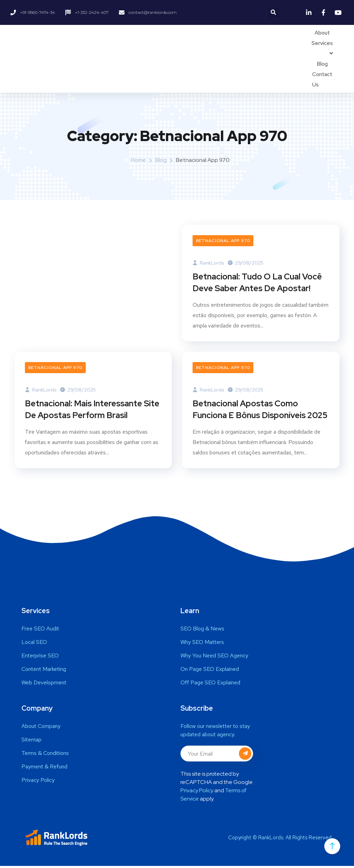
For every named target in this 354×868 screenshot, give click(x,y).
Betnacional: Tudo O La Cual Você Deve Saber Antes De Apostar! (257, 283)
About (322, 33)
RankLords (208, 263)
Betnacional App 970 (223, 241)
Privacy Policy (197, 792)
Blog (322, 64)
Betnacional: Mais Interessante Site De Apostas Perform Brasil (92, 411)
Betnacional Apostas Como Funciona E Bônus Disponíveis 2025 (260, 411)
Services (322, 43)
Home (138, 160)
